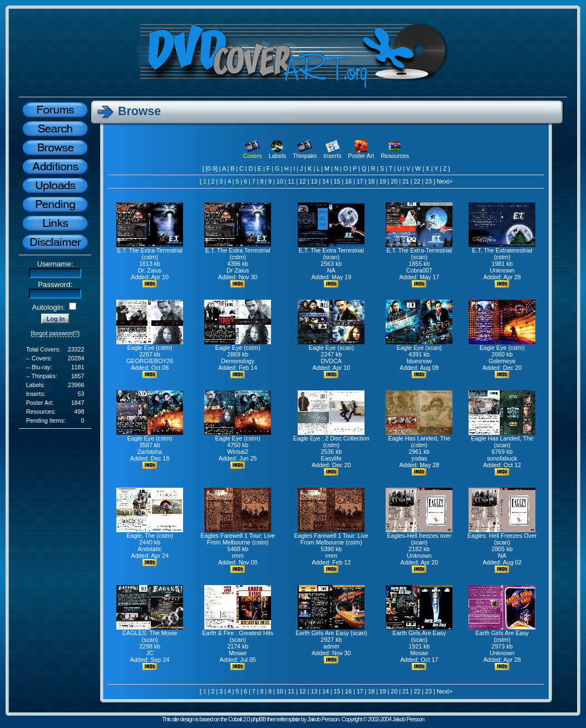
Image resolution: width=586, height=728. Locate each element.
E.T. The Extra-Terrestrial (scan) (419, 251)
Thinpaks (305, 153)
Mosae (238, 653)
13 (314, 181)
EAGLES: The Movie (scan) (150, 633)
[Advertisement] (55, 498)
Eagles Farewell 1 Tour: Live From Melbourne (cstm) (238, 536)
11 (291, 181)
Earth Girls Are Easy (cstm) (502, 633)
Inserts (332, 153)
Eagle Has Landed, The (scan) (502, 439)
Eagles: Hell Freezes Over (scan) (502, 536)
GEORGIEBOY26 (150, 361)
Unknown (502, 270)
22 (417, 181)
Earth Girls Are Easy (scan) (331, 630)
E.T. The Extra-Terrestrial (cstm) (150, 251)
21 (406, 181)
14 (326, 181)
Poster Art (361, 153)
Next (443, 181)
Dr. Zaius (150, 270)
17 (360, 181)
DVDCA (331, 361)
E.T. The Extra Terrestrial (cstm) (238, 251)
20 (394, 181)
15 (337, 181)
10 (280, 181)
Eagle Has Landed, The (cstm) (419, 439)
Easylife (331, 458)
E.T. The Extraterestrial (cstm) (502, 251)
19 (383, 181)
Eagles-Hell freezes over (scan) (419, 536)
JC (150, 653)
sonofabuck (502, 458)
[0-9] (212, 169)
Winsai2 (238, 452)
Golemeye (502, 361)
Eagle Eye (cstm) (150, 345)
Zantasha (150, 452)
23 (429, 181)
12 (303, 181)
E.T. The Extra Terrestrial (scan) (331, 251)
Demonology (238, 361)
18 (371, 181)
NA (331, 270)
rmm (238, 556)
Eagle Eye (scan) (331, 345)
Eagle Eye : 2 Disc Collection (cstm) (331, 439)
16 (348, 181)
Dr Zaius (238, 270)
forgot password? (55, 333)
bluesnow (419, 361)
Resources (395, 153)
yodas (419, 458)
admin (331, 646)
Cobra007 (419, 270)
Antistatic (149, 549)
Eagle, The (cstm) (150, 533)
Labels (277, 153)
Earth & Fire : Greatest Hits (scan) (238, 633)
